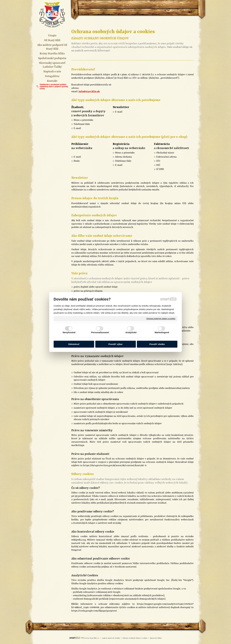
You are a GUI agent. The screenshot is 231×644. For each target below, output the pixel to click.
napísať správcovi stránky (111, 638)
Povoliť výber (115, 344)
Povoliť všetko (157, 344)
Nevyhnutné (69, 332)
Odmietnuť (74, 344)
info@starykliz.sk (89, 92)
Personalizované (100, 332)
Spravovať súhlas (156, 638)
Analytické (131, 332)
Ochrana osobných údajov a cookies (161, 319)
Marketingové (162, 332)
